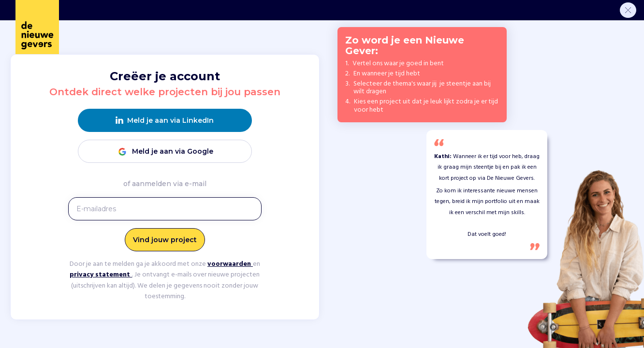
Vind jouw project (165, 240)
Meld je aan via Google (165, 152)
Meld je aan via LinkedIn (165, 121)
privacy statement (101, 275)
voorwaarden (230, 264)
